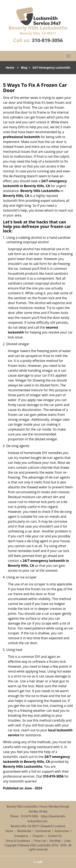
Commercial (43, 831)
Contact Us (55, 836)
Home (10, 67)
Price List (40, 841)
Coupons (38, 836)
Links (67, 841)
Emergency (21, 836)
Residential (24, 831)
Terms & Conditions (18, 841)
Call (38, 862)
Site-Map (55, 841)
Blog (24, 67)
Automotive (62, 831)
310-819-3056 (47, 40)
